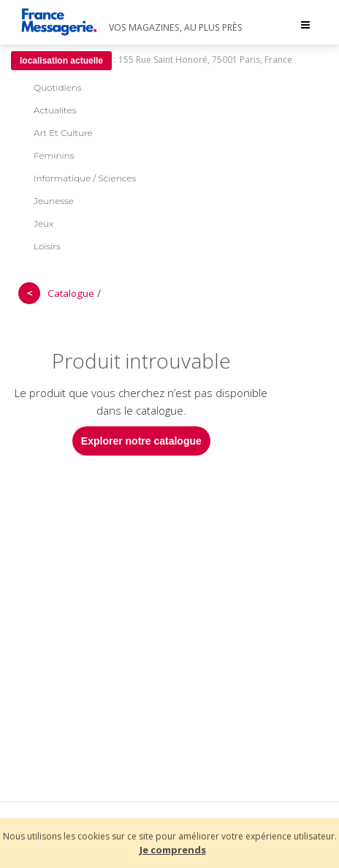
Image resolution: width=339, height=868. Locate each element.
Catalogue (71, 293)
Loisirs (47, 246)
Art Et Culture (63, 133)
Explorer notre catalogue (141, 441)
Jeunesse (54, 201)
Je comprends (173, 850)
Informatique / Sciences (85, 178)
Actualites (55, 110)
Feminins (54, 155)
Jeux (43, 223)
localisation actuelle (61, 61)
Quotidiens (58, 87)
